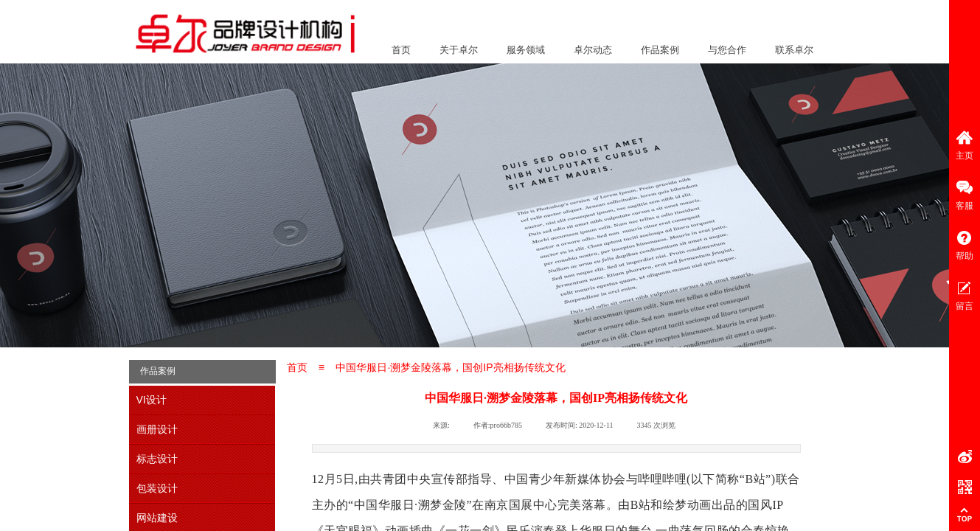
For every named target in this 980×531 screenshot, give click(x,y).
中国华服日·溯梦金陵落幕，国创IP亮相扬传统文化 (450, 367)
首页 (401, 50)
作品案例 (660, 50)
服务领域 (526, 50)
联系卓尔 (794, 50)
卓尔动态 (593, 50)
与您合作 (727, 50)
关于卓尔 (459, 50)
